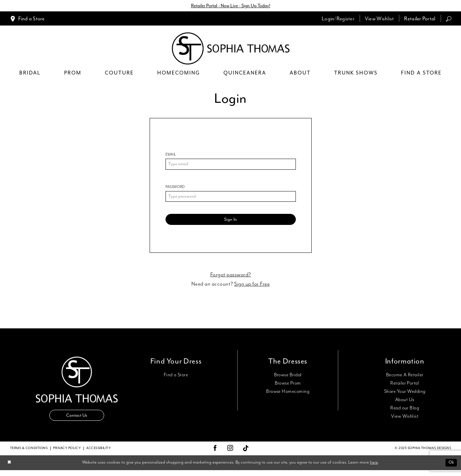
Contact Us (77, 420)
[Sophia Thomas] (230, 49)
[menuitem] (27, 19)
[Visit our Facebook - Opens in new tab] (215, 454)
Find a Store (176, 379)
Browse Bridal (288, 379)
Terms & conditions (29, 454)
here (374, 468)
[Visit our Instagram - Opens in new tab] (230, 454)
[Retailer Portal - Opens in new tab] (420, 19)
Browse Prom (288, 387)
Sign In (230, 223)
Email (171, 155)
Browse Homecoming (288, 396)
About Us (405, 404)
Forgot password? (231, 279)
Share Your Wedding (405, 396)
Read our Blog (405, 412)
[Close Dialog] (10, 469)
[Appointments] (27, 19)
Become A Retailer (405, 379)
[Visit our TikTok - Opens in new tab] (246, 454)
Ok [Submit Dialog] (450, 468)
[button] (338, 19)
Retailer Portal (405, 387)
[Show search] (449, 19)
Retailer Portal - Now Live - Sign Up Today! (231, 6)
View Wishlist (405, 420)
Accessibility (98, 454)
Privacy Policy (67, 454)
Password (175, 189)
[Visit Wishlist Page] (379, 19)
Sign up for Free (252, 288)
